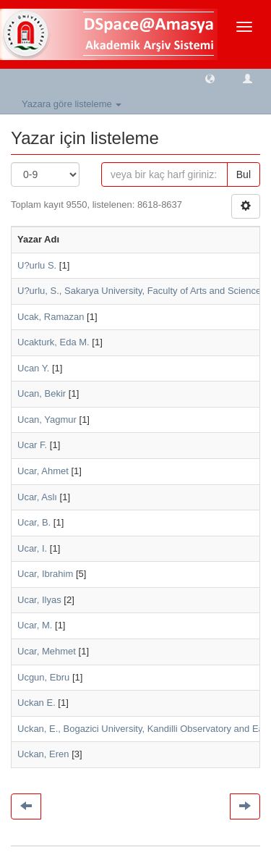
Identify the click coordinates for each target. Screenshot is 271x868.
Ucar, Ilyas (39, 600)
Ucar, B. (34, 522)
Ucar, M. (35, 625)
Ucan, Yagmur (47, 420)
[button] (210, 78)
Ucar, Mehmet (47, 651)
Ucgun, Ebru (43, 677)
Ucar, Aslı (37, 497)
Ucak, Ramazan (51, 317)
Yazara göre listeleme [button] (72, 104)
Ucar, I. (32, 548)
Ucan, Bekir (42, 393)
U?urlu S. (37, 265)
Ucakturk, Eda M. (53, 342)
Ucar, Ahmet (43, 471)
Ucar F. (32, 445)
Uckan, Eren (43, 754)
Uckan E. (36, 703)
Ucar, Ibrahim (45, 574)
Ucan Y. (33, 368)
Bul (244, 174)
